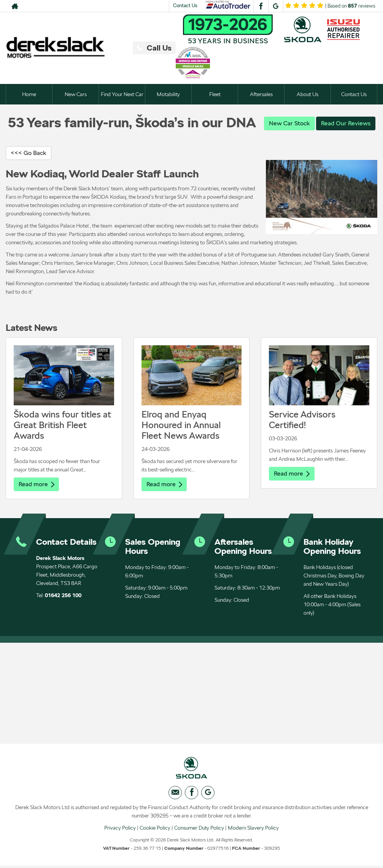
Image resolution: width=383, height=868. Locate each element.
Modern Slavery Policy (253, 830)
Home (29, 94)
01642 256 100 (63, 596)
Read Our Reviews (346, 123)
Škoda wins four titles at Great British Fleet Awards (62, 425)
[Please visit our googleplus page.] (276, 6)
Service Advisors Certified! (302, 420)
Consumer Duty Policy (199, 830)
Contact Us (185, 6)
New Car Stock (289, 123)
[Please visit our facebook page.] (261, 6)
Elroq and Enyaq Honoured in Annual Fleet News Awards (181, 425)
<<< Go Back (29, 153)
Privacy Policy (120, 830)
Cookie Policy (155, 830)
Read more (37, 485)
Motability (168, 94)
